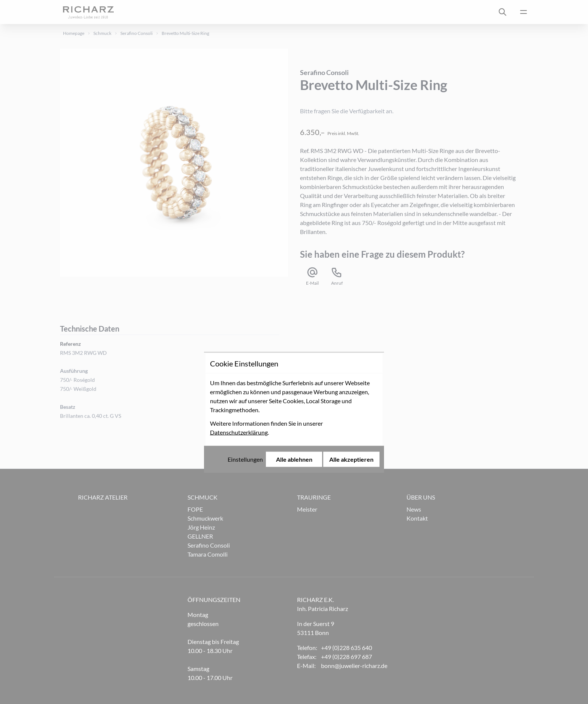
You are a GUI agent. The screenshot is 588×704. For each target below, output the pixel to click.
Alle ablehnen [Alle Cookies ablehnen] (294, 399)
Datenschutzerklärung (239, 372)
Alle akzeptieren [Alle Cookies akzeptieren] (351, 399)
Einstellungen (245, 399)
